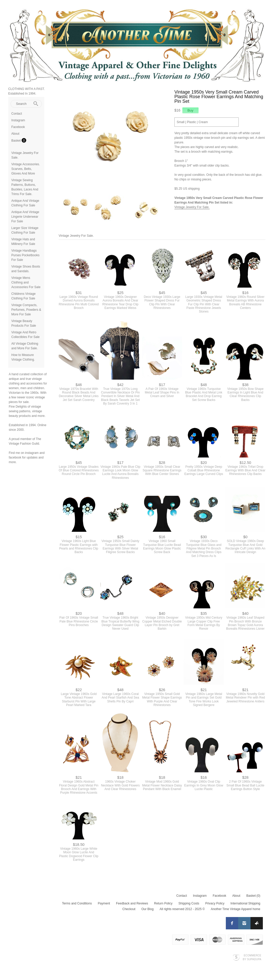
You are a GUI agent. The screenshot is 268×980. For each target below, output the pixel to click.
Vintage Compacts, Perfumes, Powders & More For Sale (26, 310)
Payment (104, 903)
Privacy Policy (215, 903)
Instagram (18, 120)
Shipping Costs (189, 903)
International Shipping (245, 903)
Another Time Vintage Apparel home (235, 909)
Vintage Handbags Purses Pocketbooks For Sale (25, 255)
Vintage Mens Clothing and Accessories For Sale (26, 282)
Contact (17, 114)
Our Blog (148, 909)
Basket (16, 141)
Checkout (129, 909)
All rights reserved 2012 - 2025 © (182, 909)
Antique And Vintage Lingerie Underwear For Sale (25, 217)
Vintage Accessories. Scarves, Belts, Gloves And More (26, 169)
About (15, 134)
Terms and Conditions (77, 903)
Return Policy (163, 903)
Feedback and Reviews (132, 903)
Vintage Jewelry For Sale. (192, 207)
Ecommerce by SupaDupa (252, 957)
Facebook (18, 127)
